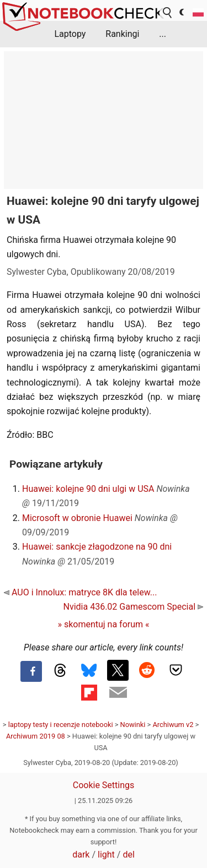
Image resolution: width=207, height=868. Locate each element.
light (106, 855)
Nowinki (133, 725)
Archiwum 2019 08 (36, 736)
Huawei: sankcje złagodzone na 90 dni (97, 547)
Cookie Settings (104, 785)
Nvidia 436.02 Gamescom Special (133, 607)
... (163, 34)
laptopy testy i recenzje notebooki (61, 725)
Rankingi (122, 34)
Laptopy (70, 34)
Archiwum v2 (173, 725)
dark (81, 855)
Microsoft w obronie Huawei (77, 518)
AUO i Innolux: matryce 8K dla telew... (80, 592)
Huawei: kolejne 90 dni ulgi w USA (88, 489)
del (128, 855)
